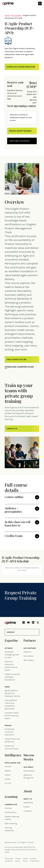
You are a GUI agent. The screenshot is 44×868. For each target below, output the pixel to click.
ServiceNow (28, 656)
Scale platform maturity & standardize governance (11, 704)
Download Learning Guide (19, 367)
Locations (28, 811)
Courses (8, 808)
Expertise (11, 640)
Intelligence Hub (13, 763)
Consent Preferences (35, 860)
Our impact (29, 767)
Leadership (28, 803)
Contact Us (12, 429)
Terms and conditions (9, 860)
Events (8, 779)
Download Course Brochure (21, 67)
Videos (8, 775)
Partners (30, 640)
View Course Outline (17, 359)
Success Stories (29, 757)
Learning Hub (11, 805)
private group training (20, 131)
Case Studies (29, 771)
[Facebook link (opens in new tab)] (24, 623)
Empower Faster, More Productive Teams (12, 716)
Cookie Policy (25, 860)
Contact (11, 632)
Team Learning (11, 823)
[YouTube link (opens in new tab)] (28, 623)
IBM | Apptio (29, 660)
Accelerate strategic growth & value (12, 655)
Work (7, 687)
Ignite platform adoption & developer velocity (12, 693)
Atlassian (27, 652)
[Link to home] (8, 3)
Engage (8, 726)
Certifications (10, 812)
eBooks (8, 771)
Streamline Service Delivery (11, 747)
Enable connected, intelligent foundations (12, 677)
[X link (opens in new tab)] (38, 623)
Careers (27, 807)
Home (7, 15)
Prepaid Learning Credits (12, 818)
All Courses (16, 15)
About (28, 791)
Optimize (9, 648)
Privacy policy (18, 860)
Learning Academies (9, 829)
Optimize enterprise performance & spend (11, 666)
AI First (8, 783)
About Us (28, 799)
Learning (11, 797)
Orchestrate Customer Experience (10, 732)
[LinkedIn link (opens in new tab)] (33, 623)
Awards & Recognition (29, 776)
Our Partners (30, 648)
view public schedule (19, 141)
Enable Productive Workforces (12, 740)
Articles (8, 766)
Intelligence (13, 755)
